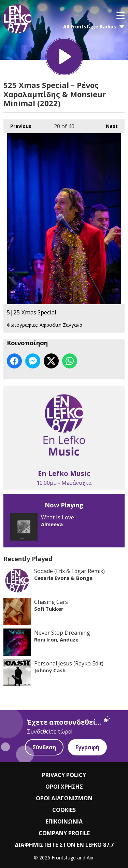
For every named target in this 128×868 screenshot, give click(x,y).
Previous (17, 124)
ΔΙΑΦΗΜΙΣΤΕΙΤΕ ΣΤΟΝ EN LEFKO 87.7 (64, 845)
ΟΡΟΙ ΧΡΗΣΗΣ (64, 787)
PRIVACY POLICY (64, 775)
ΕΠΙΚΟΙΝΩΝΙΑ (64, 821)
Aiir (90, 858)
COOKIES (64, 810)
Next (108, 124)
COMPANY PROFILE (64, 833)
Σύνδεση (44, 747)
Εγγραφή (87, 747)
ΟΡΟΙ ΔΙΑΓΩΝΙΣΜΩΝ (64, 798)
